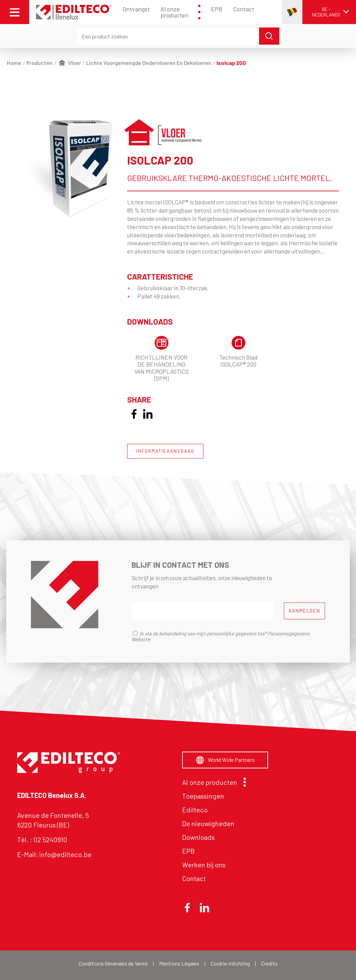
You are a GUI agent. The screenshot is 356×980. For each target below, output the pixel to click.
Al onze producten (180, 12)
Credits (269, 963)
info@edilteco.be (65, 854)
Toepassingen (203, 796)
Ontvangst (136, 9)
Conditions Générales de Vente (113, 963)
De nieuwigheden (208, 823)
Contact (244, 9)
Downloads (198, 837)
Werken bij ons (204, 865)
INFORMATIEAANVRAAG (165, 451)
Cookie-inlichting (230, 963)
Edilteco (195, 810)
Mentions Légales (179, 963)
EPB (217, 9)
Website (141, 639)
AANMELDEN (304, 611)
